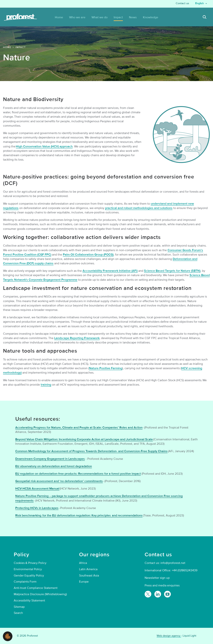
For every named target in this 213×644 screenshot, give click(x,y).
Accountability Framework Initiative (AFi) (110, 271)
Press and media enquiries (162, 585)
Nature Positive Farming (106, 368)
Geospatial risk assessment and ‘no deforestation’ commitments (59, 481)
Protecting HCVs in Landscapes (37, 508)
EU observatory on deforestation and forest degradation (54, 466)
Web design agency (169, 636)
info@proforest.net (173, 563)
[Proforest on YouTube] (167, 594)
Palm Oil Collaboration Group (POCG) (88, 255)
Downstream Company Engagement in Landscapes (50, 459)
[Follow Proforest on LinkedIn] (158, 594)
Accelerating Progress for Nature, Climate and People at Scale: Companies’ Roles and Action (79, 428)
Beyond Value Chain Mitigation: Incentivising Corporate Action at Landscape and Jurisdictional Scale (84, 439)
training (46, 385)
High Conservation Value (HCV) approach (44, 146)
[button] (8, 636)
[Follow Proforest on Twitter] (148, 594)
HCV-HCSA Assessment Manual (37, 489)
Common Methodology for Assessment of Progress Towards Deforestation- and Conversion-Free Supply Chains (91, 451)
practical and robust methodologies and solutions (139, 208)
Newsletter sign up (157, 578)
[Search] (205, 18)
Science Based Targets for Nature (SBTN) (172, 271)
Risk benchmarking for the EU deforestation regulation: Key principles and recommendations (79, 515)
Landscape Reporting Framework (77, 338)
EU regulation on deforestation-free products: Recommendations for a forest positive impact (78, 474)
